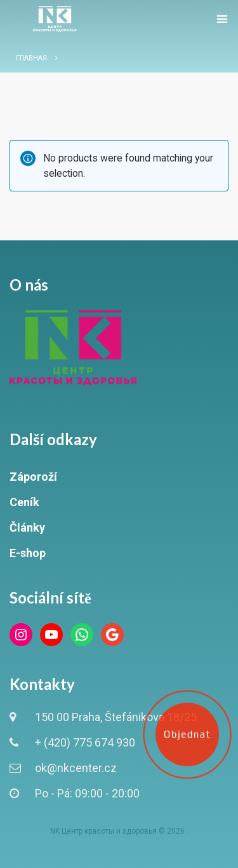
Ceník (24, 502)
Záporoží (33, 477)
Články (27, 527)
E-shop (28, 553)
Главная (31, 58)
